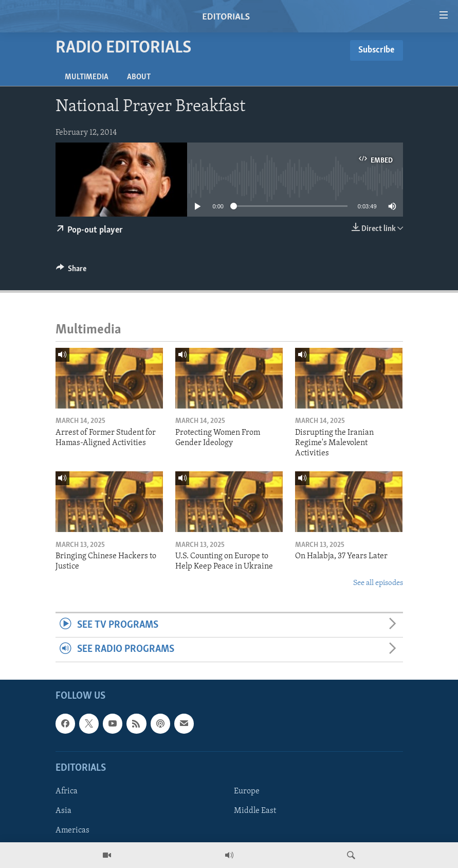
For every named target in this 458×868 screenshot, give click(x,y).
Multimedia (87, 77)
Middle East (255, 811)
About (139, 77)
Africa (67, 791)
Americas (72, 830)
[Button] (71, 271)
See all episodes (378, 583)
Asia (63, 811)
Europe (247, 791)
